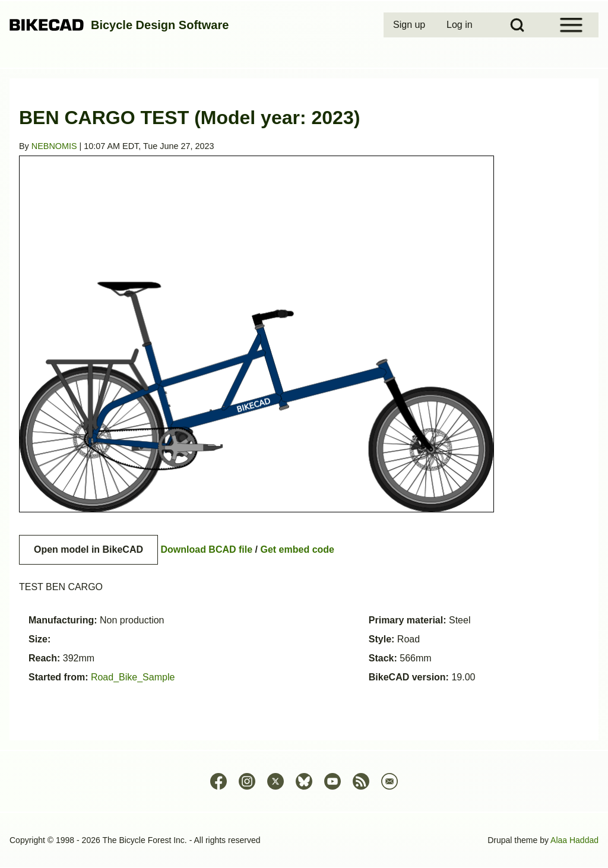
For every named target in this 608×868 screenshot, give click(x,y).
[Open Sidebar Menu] (571, 25)
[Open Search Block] (517, 25)
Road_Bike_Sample (133, 677)
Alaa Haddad (574, 840)
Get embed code (297, 549)
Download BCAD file (206, 549)
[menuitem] (410, 25)
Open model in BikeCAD (88, 549)
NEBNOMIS (54, 146)
